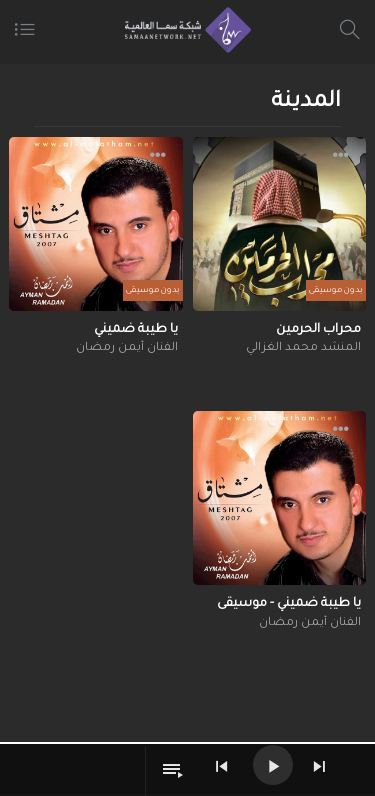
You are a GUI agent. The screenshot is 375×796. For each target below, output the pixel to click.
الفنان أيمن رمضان (127, 348)
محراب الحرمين (318, 330)
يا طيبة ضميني (136, 330)
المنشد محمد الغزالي (303, 348)
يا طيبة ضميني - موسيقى (289, 604)
